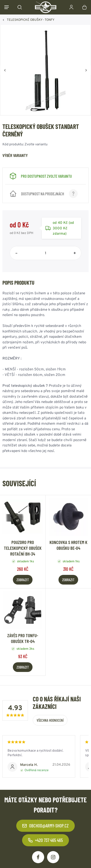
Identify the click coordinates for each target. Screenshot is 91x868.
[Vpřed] (86, 70)
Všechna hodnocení (50, 720)
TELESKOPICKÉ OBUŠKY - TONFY (31, 20)
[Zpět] (5, 70)
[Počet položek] (45, 253)
